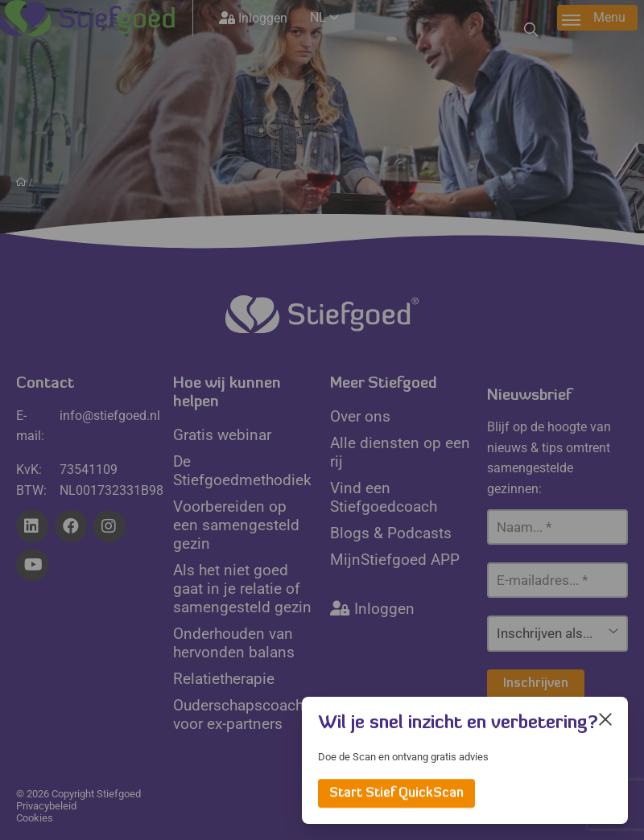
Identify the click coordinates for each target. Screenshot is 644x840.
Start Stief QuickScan (396, 793)
